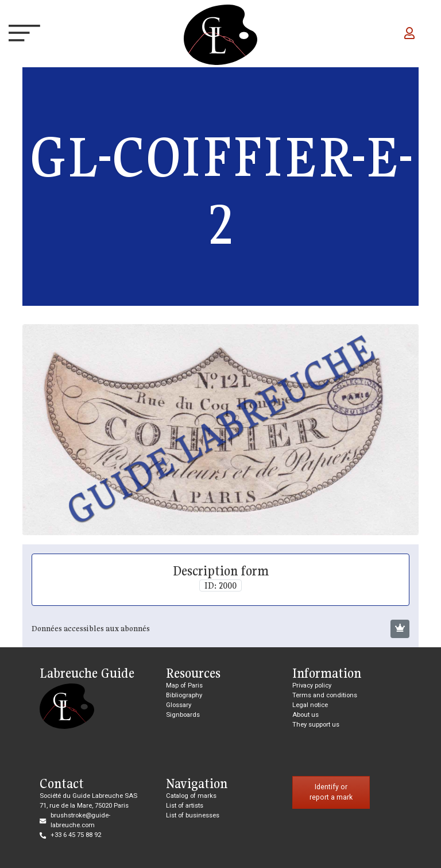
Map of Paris (184, 685)
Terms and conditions (325, 695)
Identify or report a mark (331, 792)
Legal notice (310, 705)
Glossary (179, 705)
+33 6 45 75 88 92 (76, 835)
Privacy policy (312, 685)
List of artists (185, 806)
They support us (316, 725)
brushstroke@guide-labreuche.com (80, 820)
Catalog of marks (191, 796)
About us (305, 715)
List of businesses (193, 815)
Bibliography (184, 695)
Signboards (183, 715)
